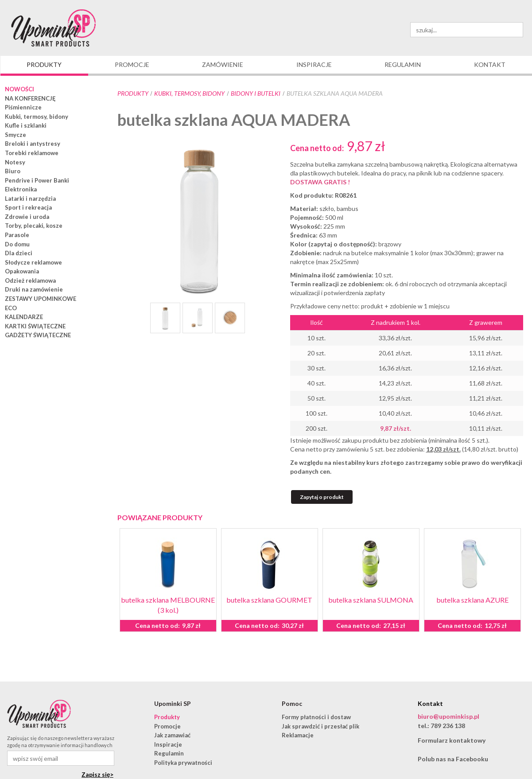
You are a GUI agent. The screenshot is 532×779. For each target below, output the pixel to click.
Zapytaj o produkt (322, 497)
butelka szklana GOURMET (269, 600)
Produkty (133, 93)
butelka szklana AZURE (472, 600)
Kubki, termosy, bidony (189, 93)
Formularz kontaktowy (452, 740)
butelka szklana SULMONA (371, 600)
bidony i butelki (256, 93)
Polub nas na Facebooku (453, 759)
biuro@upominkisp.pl (449, 716)
